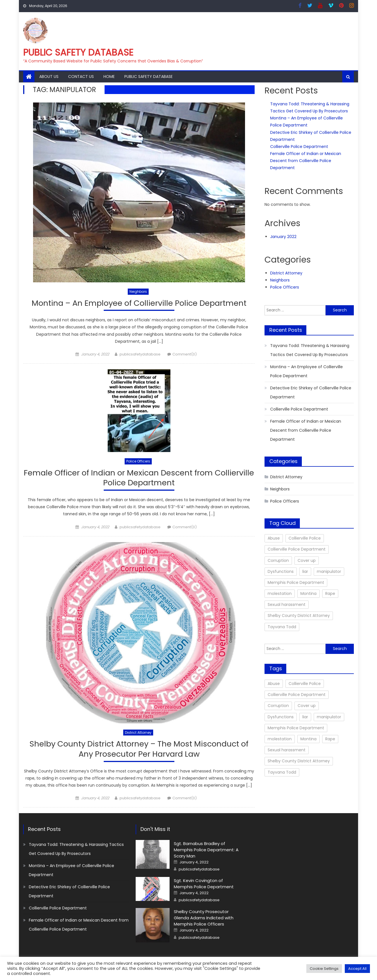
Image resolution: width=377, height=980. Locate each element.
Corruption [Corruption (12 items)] (278, 560)
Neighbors (138, 292)
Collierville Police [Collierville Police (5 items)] (305, 538)
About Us (49, 77)
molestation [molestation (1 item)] (280, 593)
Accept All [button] (357, 969)
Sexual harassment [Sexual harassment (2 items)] (287, 604)
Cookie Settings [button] (324, 969)
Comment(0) (185, 354)
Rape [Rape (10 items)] (330, 593)
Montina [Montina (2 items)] (308, 593)
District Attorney (138, 733)
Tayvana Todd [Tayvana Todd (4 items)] (282, 627)
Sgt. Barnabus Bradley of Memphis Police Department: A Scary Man (206, 851)
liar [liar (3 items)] (305, 571)
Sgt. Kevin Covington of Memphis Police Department (204, 885)
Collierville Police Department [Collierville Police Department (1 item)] (297, 549)
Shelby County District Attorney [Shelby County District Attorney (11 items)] (299, 615)
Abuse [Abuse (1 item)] (274, 538)
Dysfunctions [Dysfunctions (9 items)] (281, 571)
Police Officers (138, 461)
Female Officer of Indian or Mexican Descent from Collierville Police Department (139, 478)
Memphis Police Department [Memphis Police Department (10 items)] (296, 582)
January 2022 (283, 237)
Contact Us (81, 77)
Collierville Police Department (299, 147)
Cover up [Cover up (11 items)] (307, 560)
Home (109, 77)
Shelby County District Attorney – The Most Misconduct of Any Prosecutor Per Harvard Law (139, 750)
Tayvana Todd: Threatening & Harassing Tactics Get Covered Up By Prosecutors (310, 350)
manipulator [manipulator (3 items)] (329, 571)
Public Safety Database (78, 52)
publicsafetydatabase (140, 354)
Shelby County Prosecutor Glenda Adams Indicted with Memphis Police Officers (204, 919)
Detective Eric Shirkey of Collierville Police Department (311, 392)
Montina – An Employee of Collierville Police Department (139, 303)
